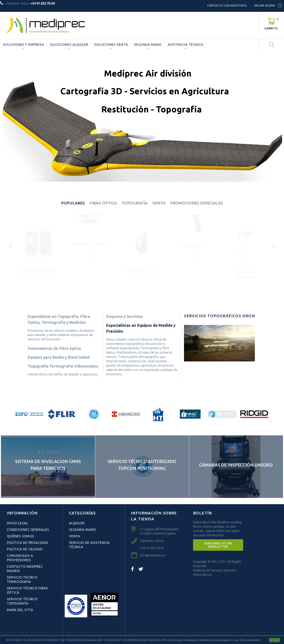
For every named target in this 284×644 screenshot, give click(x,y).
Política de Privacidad (28, 543)
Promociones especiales (197, 203)
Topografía (135, 203)
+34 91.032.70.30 (152, 548)
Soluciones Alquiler (69, 45)
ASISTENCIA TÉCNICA (185, 45)
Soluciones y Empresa (23, 45)
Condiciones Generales (28, 530)
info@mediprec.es (153, 555)
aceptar (274, 640)
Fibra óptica (103, 203)
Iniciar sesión (265, 6)
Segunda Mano (148, 45)
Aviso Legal (18, 523)
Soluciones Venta (111, 45)
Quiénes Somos (20, 536)
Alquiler (77, 523)
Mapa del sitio (20, 610)
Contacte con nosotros (227, 6)
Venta (159, 203)
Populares (73, 203)
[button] (218, 545)
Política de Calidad (25, 549)
